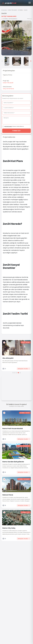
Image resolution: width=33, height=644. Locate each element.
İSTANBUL (20, 10)
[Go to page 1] (13, 373)
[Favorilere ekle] (4, 342)
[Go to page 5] (20, 373)
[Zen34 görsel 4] (5, 61)
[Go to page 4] (18, 373)
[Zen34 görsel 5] (17, 61)
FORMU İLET (16, 131)
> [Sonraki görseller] (31, 61)
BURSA (23, 342)
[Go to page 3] (17, 373)
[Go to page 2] (15, 373)
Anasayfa (4, 10)
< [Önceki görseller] (2, 61)
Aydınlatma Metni (8, 126)
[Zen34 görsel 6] (28, 61)
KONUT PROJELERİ (12, 10)
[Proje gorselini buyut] (16, 38)
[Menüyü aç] (30, 3)
